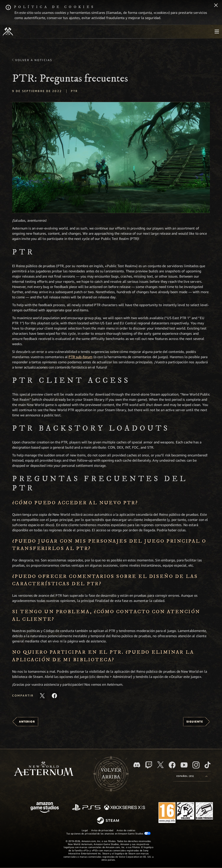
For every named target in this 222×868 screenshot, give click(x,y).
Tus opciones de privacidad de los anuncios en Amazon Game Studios (109, 833)
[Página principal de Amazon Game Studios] (45, 808)
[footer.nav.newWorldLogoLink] (44, 769)
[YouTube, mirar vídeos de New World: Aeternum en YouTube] (184, 765)
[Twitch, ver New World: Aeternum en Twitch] (149, 765)
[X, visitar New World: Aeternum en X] (160, 765)
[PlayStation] (86, 808)
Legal (85, 830)
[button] (111, 158)
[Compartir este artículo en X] (42, 696)
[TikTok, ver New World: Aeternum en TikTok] (207, 765)
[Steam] (109, 821)
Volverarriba (111, 774)
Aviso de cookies (126, 830)
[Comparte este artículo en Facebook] (54, 696)
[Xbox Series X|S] (125, 808)
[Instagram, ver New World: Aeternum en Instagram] (196, 765)
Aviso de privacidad (102, 830)
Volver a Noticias (34, 60)
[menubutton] (217, 32)
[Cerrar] (216, 6)
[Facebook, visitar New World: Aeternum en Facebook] (172, 765)
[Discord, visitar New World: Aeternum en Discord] (137, 765)
